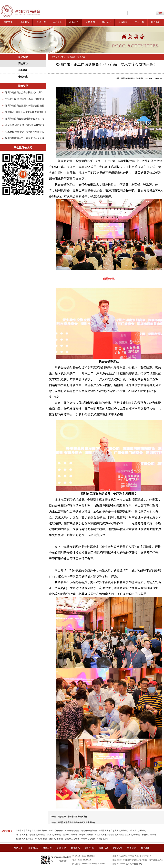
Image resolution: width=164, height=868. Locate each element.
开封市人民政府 (72, 839)
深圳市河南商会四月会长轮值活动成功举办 (76, 823)
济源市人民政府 (121, 831)
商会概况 (25, 22)
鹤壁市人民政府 (149, 835)
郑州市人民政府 (88, 839)
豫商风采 (107, 22)
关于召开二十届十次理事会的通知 (72, 817)
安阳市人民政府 (23, 839)
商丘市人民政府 (54, 835)
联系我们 (156, 22)
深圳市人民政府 (106, 831)
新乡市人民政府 (133, 835)
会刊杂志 (23, 77)
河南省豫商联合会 (89, 831)
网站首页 (8, 22)
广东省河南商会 (72, 831)
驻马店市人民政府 (138, 831)
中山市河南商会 (56, 831)
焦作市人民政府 (117, 835)
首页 (63, 57)
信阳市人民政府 (38, 835)
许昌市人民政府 (102, 835)
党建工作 (41, 22)
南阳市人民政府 (70, 835)
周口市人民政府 (23, 835)
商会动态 (74, 22)
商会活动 (23, 64)
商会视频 (23, 70)
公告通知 (90, 22)
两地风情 (123, 22)
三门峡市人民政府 (39, 839)
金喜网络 (138, 864)
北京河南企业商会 (39, 831)
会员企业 (57, 22)
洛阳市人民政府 (56, 839)
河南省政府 (102, 839)
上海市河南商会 (23, 831)
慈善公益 (139, 22)
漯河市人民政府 (86, 835)
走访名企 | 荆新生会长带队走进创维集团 (25, 112)
